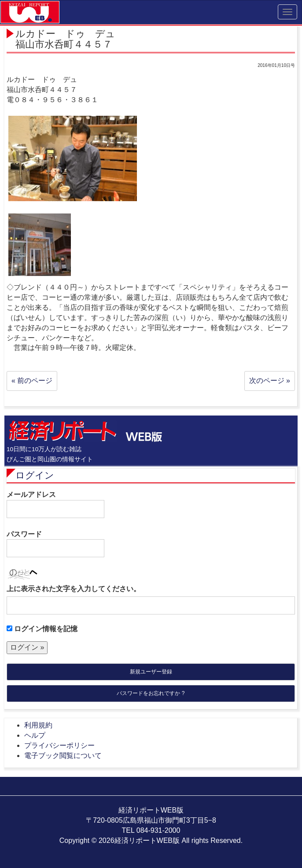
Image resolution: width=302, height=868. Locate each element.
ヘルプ (35, 735)
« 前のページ (32, 381)
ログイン (35, 475)
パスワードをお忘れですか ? (151, 693)
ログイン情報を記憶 (42, 629)
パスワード (55, 544)
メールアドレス (55, 504)
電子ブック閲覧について (63, 756)
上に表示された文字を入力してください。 (74, 589)
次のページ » (270, 381)
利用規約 (38, 725)
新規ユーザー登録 (151, 672)
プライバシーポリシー (59, 745)
